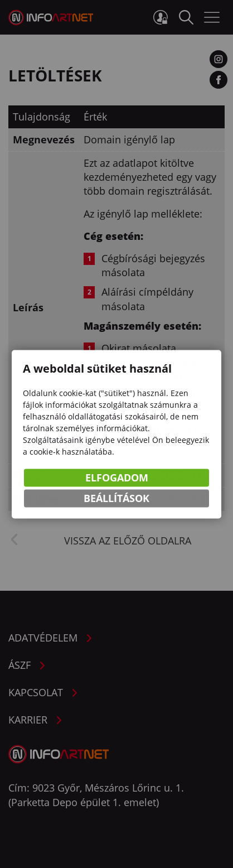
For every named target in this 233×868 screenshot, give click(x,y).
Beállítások (116, 499)
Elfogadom (117, 479)
